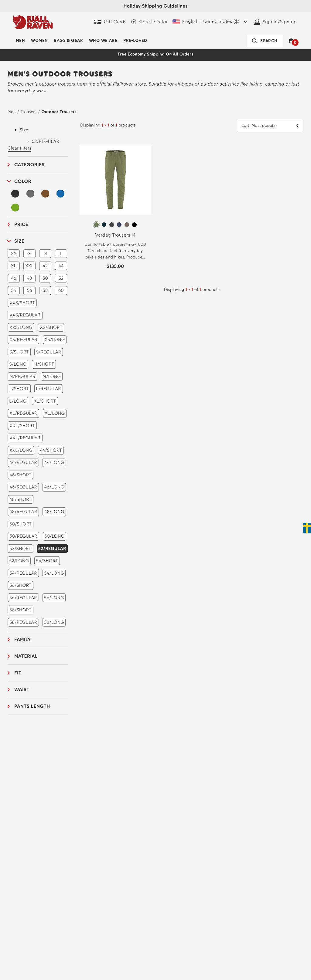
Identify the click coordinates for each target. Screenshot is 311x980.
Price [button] (21, 224)
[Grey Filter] (30, 194)
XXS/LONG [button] (21, 327)
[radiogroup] (115, 225)
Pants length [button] (32, 706)
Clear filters (19, 148)
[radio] (96, 225)
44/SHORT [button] (51, 450)
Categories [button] (29, 165)
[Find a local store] (149, 22)
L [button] (61, 254)
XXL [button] (29, 266)
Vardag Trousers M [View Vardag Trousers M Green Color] (115, 235)
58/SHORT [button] (21, 610)
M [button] (45, 254)
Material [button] (26, 656)
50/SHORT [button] (21, 524)
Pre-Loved (135, 41)
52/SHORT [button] (20, 549)
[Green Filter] (15, 208)
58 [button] (45, 290)
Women (39, 41)
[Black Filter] (15, 194)
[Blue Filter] (60, 194)
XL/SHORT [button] (45, 401)
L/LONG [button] (18, 401)
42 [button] (45, 266)
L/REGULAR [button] (49, 389)
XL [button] (14, 266)
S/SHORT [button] (19, 352)
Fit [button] (18, 673)
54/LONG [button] (54, 573)
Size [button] (19, 241)
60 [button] (61, 290)
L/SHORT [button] (19, 389)
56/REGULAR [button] (23, 598)
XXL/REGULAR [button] (25, 438)
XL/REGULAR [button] (23, 413)
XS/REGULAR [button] (23, 340)
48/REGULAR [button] (23, 512)
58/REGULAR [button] (23, 622)
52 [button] (61, 278)
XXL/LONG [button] (21, 450)
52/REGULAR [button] (52, 549)
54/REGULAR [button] (23, 573)
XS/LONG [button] (55, 340)
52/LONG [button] (19, 561)
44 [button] (61, 266)
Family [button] (23, 639)
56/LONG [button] (54, 598)
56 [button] (29, 290)
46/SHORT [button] (20, 475)
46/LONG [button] (54, 487)
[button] (292, 41)
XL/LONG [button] (55, 413)
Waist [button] (22, 689)
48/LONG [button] (54, 512)
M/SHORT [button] (44, 364)
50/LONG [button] (55, 536)
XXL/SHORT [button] (22, 426)
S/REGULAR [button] (49, 352)
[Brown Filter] (45, 194)
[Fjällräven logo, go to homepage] (33, 22)
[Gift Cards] (110, 22)
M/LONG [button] (52, 377)
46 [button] (14, 278)
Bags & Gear (68, 41)
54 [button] (14, 290)
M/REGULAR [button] (22, 377)
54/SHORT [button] (47, 561)
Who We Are (103, 41)
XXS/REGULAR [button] (25, 315)
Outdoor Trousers (59, 112)
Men (20, 41)
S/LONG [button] (18, 364)
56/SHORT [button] (20, 585)
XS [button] (14, 254)
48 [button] (29, 278)
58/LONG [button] (54, 622)
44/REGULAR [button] (23, 462)
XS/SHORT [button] (51, 327)
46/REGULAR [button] (23, 487)
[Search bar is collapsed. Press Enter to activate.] (265, 41)
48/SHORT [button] (21, 499)
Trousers (29, 112)
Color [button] (23, 181)
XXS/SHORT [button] (22, 303)
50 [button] (45, 278)
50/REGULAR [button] (23, 536)
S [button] (29, 254)
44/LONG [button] (54, 462)
